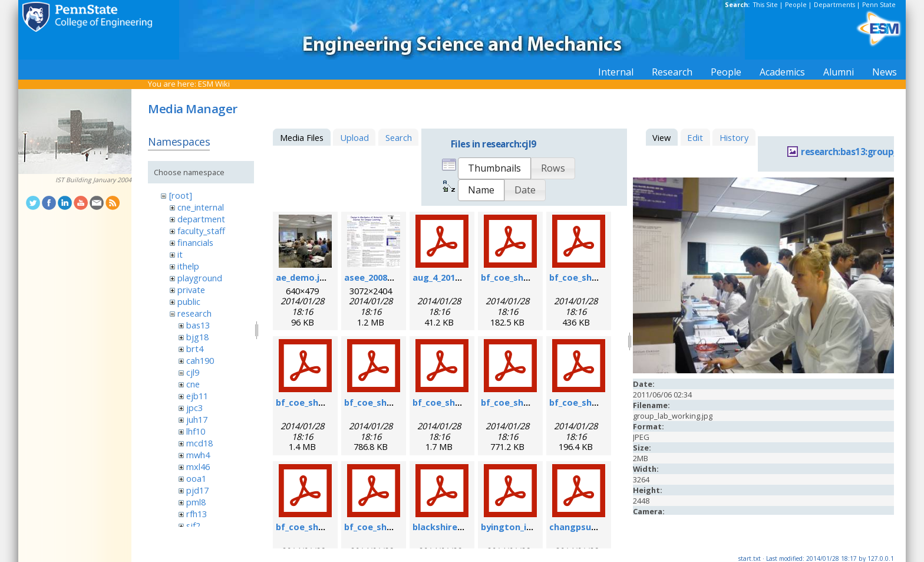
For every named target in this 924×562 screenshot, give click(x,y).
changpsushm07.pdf (593, 527)
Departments (834, 5)
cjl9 (193, 372)
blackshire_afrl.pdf (453, 527)
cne (193, 384)
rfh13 (197, 514)
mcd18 (199, 443)
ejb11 (197, 396)
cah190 (200, 360)
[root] (181, 195)
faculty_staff (201, 231)
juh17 (197, 419)
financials (195, 242)
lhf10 (196, 431)
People (796, 5)
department (201, 219)
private (191, 290)
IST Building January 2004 (93, 180)
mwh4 (198, 455)
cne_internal (201, 207)
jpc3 (194, 407)
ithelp (188, 266)
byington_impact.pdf (526, 527)
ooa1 (196, 478)
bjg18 (197, 337)
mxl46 (198, 466)
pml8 (196, 502)
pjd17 (197, 490)
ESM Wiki (214, 84)
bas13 (198, 325)
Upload (354, 137)
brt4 (195, 349)
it (180, 254)
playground (200, 278)
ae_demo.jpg (303, 277)
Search (399, 137)
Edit (695, 137)
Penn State (879, 5)
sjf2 (193, 525)
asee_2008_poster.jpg (390, 277)
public (189, 301)
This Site (765, 5)
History (734, 137)
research (194, 313)
